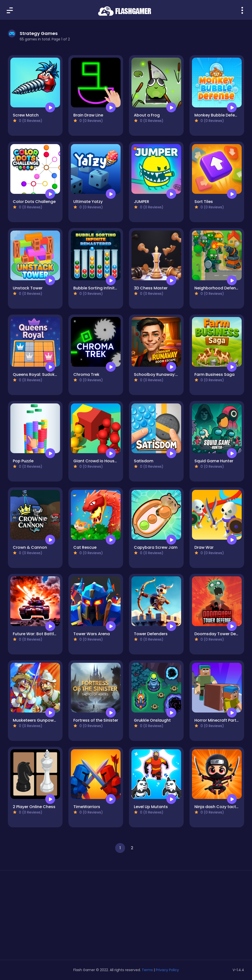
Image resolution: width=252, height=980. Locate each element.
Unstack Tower (28, 288)
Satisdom (144, 461)
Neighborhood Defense (217, 288)
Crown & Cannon (30, 547)
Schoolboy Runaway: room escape (169, 374)
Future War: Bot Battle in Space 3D (47, 634)
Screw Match (26, 115)
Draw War (204, 547)
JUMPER (142, 202)
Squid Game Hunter (214, 461)
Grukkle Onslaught (152, 720)
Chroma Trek (86, 374)
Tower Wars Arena (92, 634)
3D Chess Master (151, 288)
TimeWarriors (87, 807)
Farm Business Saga (214, 374)
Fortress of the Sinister (96, 720)
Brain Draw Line (88, 115)
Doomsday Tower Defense (221, 634)
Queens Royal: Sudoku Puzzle (41, 374)
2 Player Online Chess (34, 807)
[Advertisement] (45, 917)
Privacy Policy (167, 970)
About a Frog (147, 115)
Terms (147, 970)
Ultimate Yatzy (88, 202)
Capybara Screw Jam (156, 547)
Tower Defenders (151, 634)
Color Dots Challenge (34, 202)
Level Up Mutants (151, 807)
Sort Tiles (204, 202)
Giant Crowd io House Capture (104, 461)
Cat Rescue (85, 547)
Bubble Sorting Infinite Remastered (108, 288)
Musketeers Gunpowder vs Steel (45, 720)
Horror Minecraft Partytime (221, 720)
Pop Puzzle (23, 461)
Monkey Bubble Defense (218, 115)
